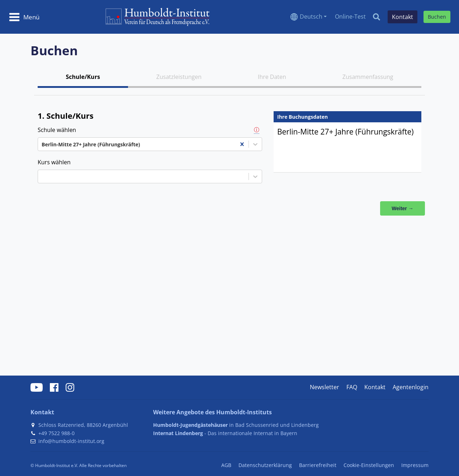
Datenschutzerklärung (265, 465)
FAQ (352, 387)
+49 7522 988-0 (56, 433)
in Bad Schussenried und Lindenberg (236, 425)
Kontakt (375, 387)
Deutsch (311, 17)
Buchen (437, 17)
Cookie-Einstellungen (369, 465)
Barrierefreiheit (318, 465)
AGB (226, 465)
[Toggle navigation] (24, 17)
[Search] (377, 17)
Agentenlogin (411, 387)
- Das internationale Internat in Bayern (225, 433)
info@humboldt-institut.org (71, 441)
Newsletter (325, 387)
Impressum (415, 465)
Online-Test (350, 17)
